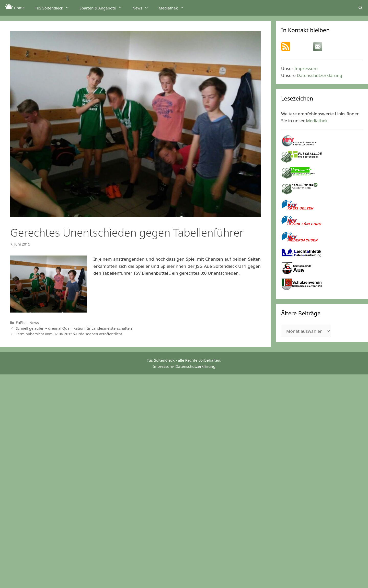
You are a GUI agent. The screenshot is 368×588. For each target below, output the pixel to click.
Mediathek (174, 8)
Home (15, 7)
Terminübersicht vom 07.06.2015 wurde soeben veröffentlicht (69, 334)
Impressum (306, 68)
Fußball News (27, 323)
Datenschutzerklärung (319, 75)
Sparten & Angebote (103, 8)
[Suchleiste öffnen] (360, 8)
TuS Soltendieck (55, 8)
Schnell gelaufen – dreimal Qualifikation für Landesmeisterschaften (74, 328)
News (143, 8)
